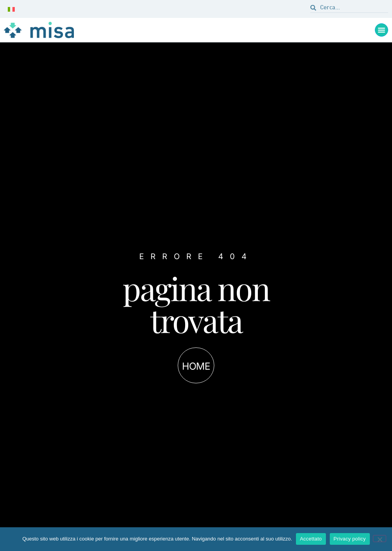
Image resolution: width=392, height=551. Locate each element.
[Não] (380, 539)
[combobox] (349, 9)
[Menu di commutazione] (381, 30)
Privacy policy (350, 539)
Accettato (311, 539)
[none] (13, 9)
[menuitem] (13, 9)
